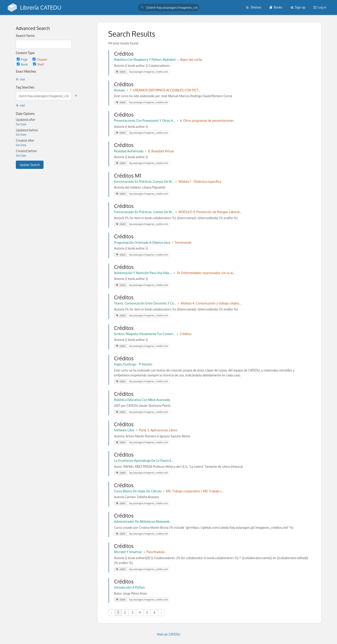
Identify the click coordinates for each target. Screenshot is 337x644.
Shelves (254, 7)
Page (22, 59)
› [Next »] (161, 612)
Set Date (21, 124)
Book (23, 64)
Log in (320, 7)
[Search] (142, 7)
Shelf (38, 64)
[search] (168, 7)
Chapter (40, 59)
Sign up (298, 7)
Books (276, 7)
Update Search (30, 165)
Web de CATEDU (169, 634)
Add (20, 79)
